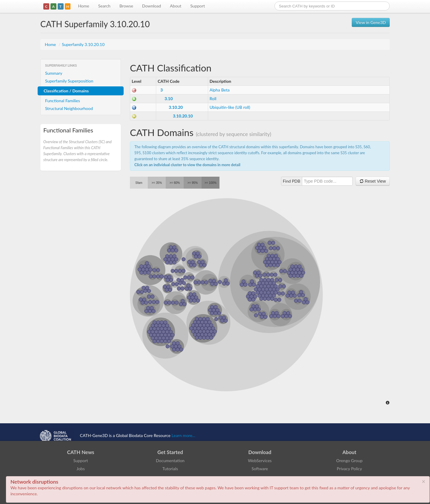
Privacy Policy (349, 469)
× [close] (423, 481)
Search (104, 6)
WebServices (260, 461)
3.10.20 (176, 107)
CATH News (81, 452)
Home (83, 6)
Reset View (373, 181)
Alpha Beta (220, 90)
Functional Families (63, 101)
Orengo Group (349, 461)
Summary (54, 73)
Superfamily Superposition (69, 81)
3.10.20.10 (183, 116)
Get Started (170, 452)
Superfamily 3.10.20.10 (83, 44)
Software (260, 469)
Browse (126, 6)
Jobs (81, 469)
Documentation (170, 461)
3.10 (169, 98)
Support (198, 6)
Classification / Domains (66, 91)
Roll (213, 98)
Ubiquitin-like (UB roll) (230, 107)
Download (152, 6)
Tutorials (170, 469)
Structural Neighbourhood (69, 108)
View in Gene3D (371, 22)
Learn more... (183, 435)
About (176, 6)
